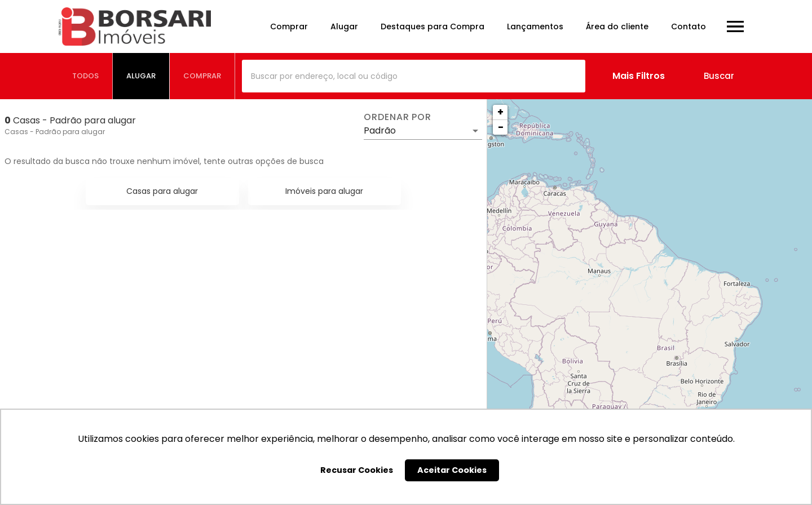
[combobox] (414, 76)
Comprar (289, 26)
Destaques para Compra (433, 26)
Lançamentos (535, 26)
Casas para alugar (162, 191)
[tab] (86, 76)
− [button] (501, 127)
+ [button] (500, 112)
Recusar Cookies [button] (357, 470)
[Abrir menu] (735, 26)
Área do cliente (617, 26)
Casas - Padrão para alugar (55, 132)
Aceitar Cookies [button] (452, 470)
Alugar (344, 26)
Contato (689, 26)
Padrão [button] (380, 130)
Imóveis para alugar (324, 191)
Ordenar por (398, 117)
